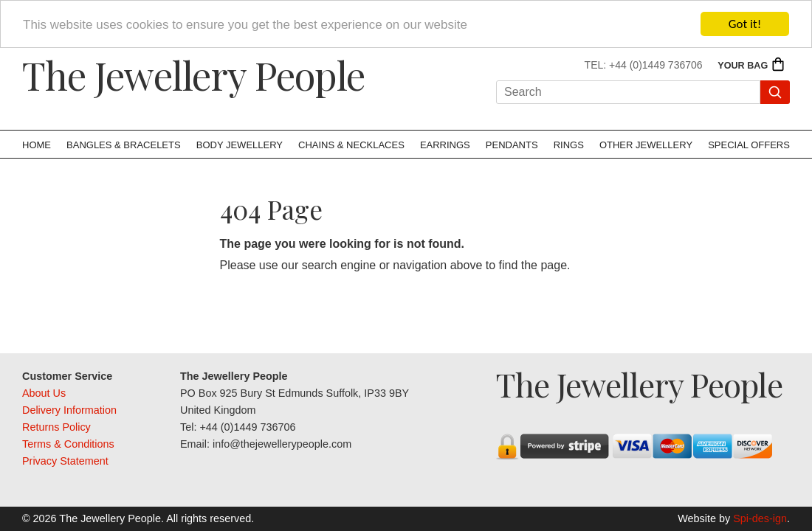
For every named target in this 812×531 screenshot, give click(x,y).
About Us (44, 393)
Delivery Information (69, 410)
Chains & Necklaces (351, 145)
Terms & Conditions (68, 444)
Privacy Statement (65, 461)
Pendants (512, 145)
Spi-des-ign (760, 518)
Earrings (445, 145)
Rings (569, 145)
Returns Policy (56, 427)
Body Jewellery (240, 145)
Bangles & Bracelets (124, 145)
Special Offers (749, 145)
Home (37, 145)
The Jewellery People (193, 75)
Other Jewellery (646, 145)
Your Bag (751, 66)
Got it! (745, 24)
